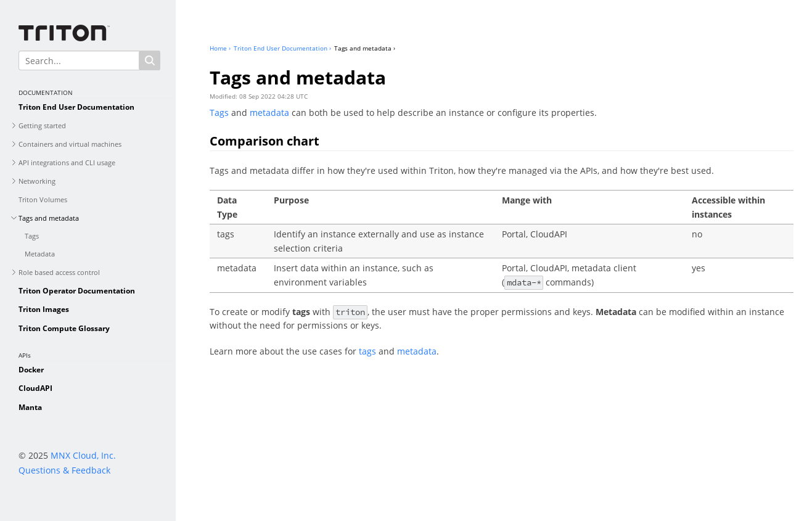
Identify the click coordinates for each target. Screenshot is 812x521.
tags (367, 351)
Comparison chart (265, 141)
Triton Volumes (43, 199)
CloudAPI (35, 388)
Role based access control (59, 272)
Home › (220, 48)
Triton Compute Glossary (64, 328)
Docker (31, 370)
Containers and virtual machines (70, 144)
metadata (269, 113)
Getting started (42, 125)
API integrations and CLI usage (67, 162)
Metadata (40, 254)
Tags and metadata (49, 218)
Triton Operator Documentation (77, 291)
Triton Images (44, 309)
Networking (37, 181)
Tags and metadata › (365, 48)
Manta (30, 407)
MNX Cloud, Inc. (83, 455)
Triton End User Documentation (76, 107)
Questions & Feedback (64, 470)
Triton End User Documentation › (282, 48)
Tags (32, 236)
